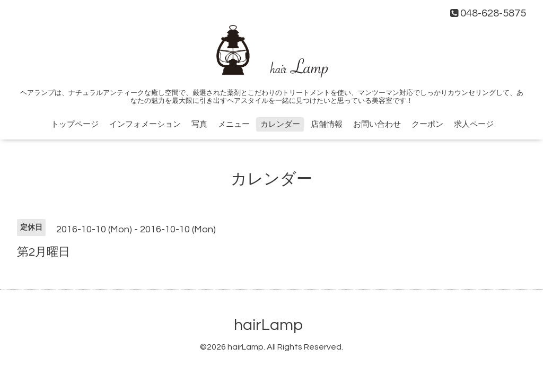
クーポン (427, 124)
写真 (199, 124)
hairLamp (268, 325)
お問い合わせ (377, 124)
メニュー (234, 124)
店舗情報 (327, 124)
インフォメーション (145, 124)
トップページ (75, 124)
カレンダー (280, 124)
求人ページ (474, 124)
